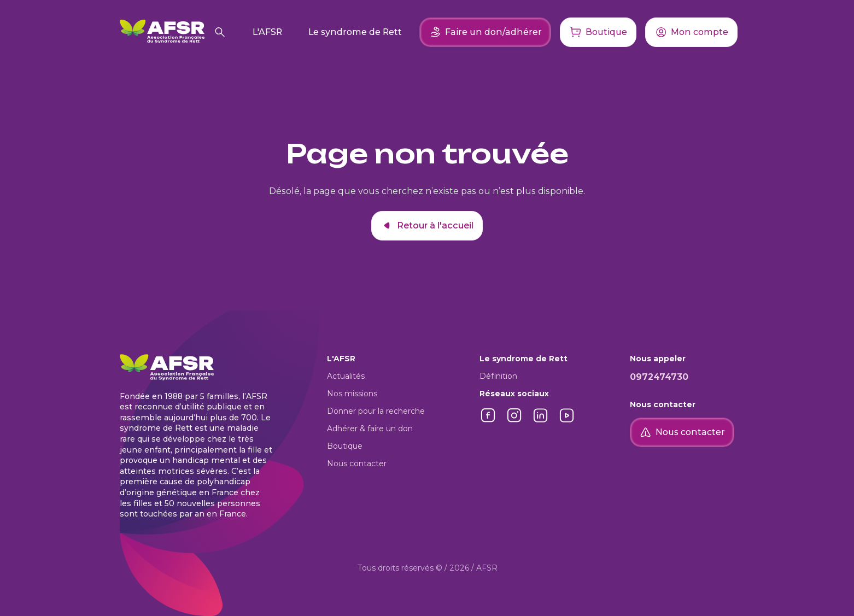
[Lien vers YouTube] (567, 421)
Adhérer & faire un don (370, 429)
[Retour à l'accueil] (162, 32)
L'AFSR (267, 32)
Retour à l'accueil (427, 226)
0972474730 (659, 377)
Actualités (346, 376)
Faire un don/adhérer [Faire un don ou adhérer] (485, 32)
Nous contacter (357, 464)
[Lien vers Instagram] (514, 421)
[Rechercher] (220, 32)
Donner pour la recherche (376, 411)
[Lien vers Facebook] (488, 421)
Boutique (345, 446)
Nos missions (352, 394)
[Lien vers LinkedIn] (541, 421)
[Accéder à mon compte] (691, 32)
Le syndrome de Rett (355, 32)
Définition (498, 376)
